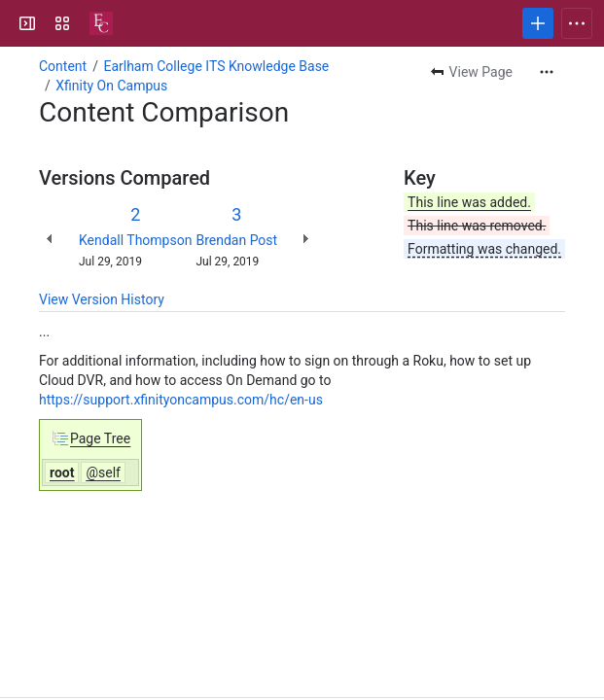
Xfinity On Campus (111, 86)
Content (63, 66)
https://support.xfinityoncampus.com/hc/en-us (181, 400)
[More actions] (547, 72)
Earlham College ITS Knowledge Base (216, 66)
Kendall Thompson (135, 240)
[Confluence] (101, 23)
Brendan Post (236, 240)
